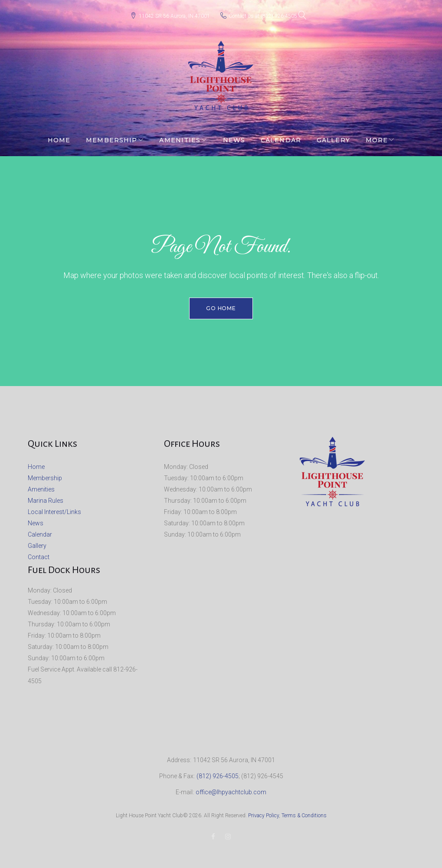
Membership (111, 137)
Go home (221, 305)
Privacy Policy (264, 812)
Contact (39, 554)
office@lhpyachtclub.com (231, 789)
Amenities (180, 137)
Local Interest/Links (54, 508)
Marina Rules (46, 497)
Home (59, 137)
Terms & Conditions (304, 812)
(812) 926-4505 (279, 14)
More (377, 137)
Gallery (333, 137)
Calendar (281, 137)
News (234, 137)
